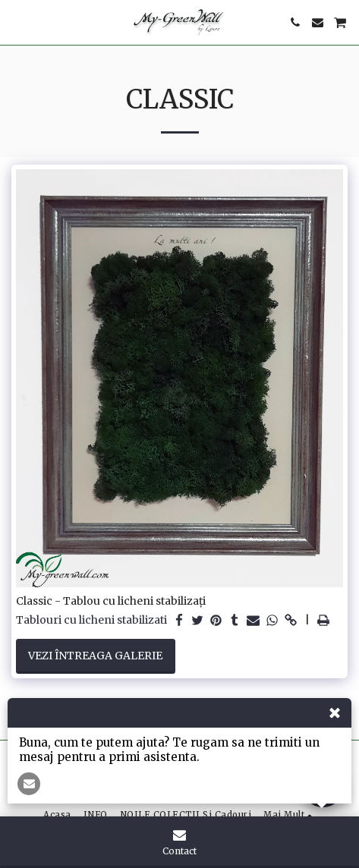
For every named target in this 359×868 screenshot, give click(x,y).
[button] (17, 22)
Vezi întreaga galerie (95, 656)
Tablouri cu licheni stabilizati (91, 620)
